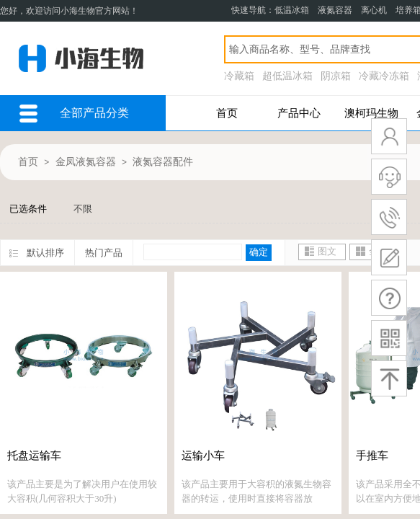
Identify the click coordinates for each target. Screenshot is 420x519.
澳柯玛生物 (371, 113)
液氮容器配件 (163, 162)
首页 (227, 113)
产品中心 (299, 113)
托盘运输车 (34, 456)
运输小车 (203, 456)
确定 (259, 252)
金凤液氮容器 (86, 162)
